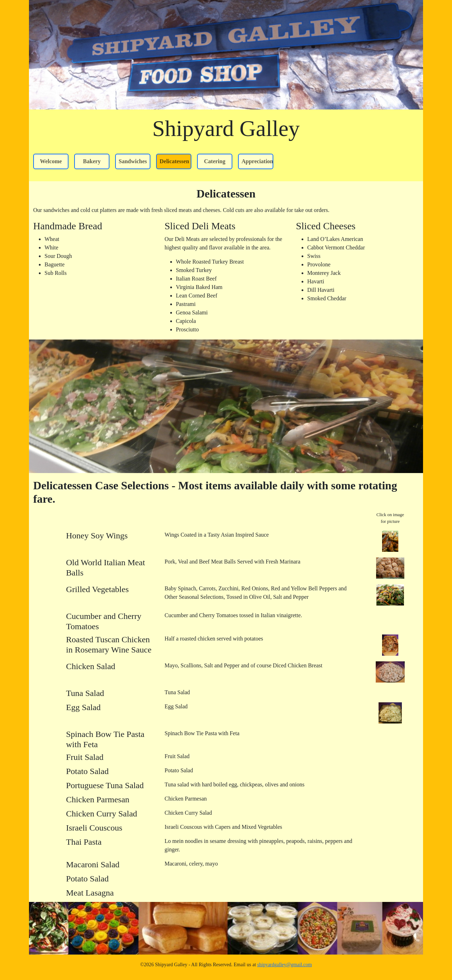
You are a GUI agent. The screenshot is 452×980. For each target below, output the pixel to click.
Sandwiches (133, 161)
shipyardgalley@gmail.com (284, 965)
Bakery (92, 161)
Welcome (51, 161)
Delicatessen (174, 161)
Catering (215, 161)
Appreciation (257, 161)
